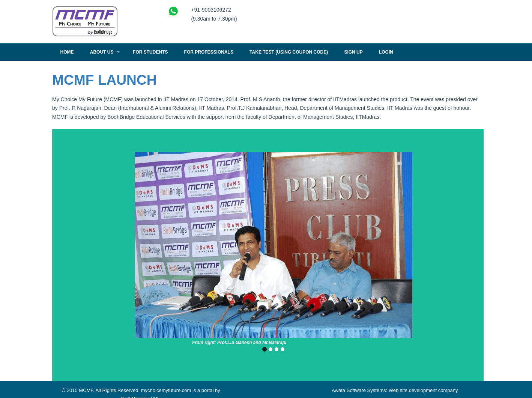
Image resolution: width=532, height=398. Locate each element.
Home (67, 52)
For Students (150, 52)
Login (386, 52)
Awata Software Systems (359, 390)
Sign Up (353, 52)
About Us (102, 52)
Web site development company (423, 390)
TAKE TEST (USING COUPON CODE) (289, 52)
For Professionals (209, 52)
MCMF (86, 390)
